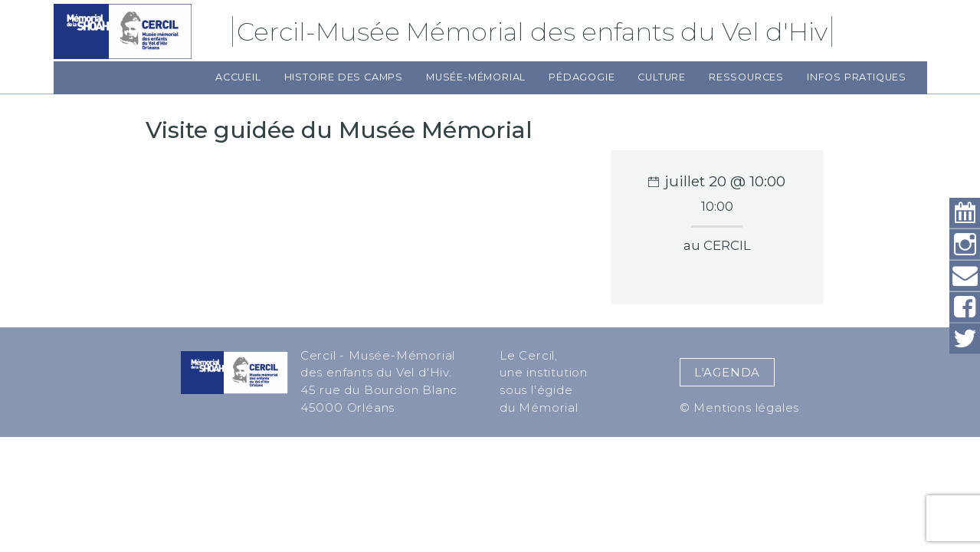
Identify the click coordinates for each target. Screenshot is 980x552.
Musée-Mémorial (476, 77)
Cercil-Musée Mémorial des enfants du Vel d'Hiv (534, 31)
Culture (662, 77)
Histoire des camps (344, 77)
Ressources (746, 77)
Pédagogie (582, 77)
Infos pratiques (857, 77)
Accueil (238, 77)
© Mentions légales (739, 407)
